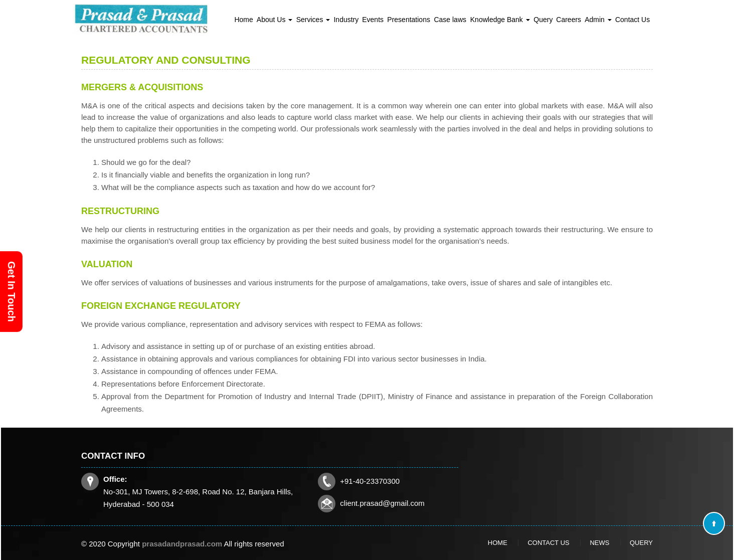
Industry (346, 20)
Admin (598, 20)
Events (373, 20)
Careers (569, 20)
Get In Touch (12, 292)
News (578, 542)
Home (243, 20)
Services (313, 20)
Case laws (450, 20)
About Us (274, 20)
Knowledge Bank (500, 20)
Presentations (409, 20)
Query (543, 20)
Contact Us (632, 20)
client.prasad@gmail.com (318, 488)
